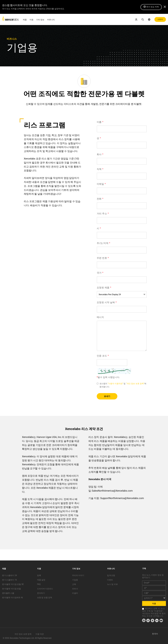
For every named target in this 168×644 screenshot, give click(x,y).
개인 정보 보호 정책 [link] (23, 634)
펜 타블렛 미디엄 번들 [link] (11, 589)
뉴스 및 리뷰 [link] (112, 584)
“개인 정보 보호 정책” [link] (135, 384)
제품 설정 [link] (41, 580)
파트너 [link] (75, 589)
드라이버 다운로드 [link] (45, 589)
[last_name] (154, 593)
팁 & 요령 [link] (111, 575)
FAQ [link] (39, 584)
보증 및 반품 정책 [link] (45, 598)
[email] (154, 583)
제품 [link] (25, 20)
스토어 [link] (160, 19)
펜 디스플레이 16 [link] (9, 580)
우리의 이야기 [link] (78, 575)
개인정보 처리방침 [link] (150, 613)
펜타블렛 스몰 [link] (8, 593)
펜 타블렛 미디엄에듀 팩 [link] (12, 598)
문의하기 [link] (41, 593)
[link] (10, 19)
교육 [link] (74, 584)
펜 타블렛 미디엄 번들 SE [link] (13, 584)
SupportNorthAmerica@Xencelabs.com (122, 498)
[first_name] (154, 588)
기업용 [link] (75, 580)
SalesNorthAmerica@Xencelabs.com (112, 491)
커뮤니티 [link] (51, 20)
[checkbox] (143, 609)
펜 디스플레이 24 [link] (9, 575)
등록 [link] (39, 575)
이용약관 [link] (158, 611)
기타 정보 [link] (40, 20)
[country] (154, 598)
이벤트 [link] (110, 580)
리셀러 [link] (75, 593)
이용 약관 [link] (40, 634)
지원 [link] (31, 20)
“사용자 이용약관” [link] (115, 384)
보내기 (107, 396)
